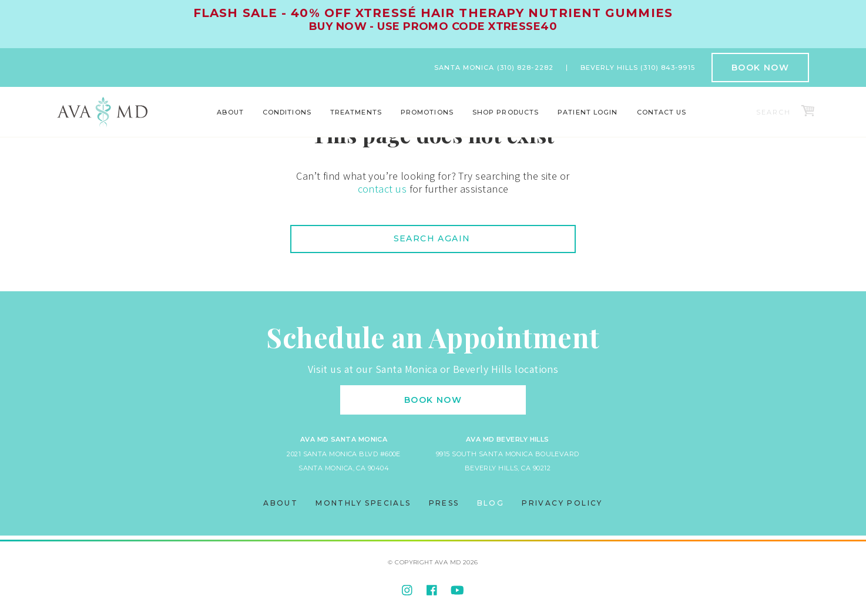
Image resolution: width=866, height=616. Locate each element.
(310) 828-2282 (525, 68)
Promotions (427, 112)
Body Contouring (167, 120)
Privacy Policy (562, 503)
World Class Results (698, 120)
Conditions (287, 112)
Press (444, 503)
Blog (491, 503)
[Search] (775, 112)
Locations (204, 120)
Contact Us (662, 112)
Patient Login (588, 112)
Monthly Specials (363, 503)
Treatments (356, 112)
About (230, 112)
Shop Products (506, 112)
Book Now (760, 68)
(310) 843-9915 (667, 68)
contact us (382, 189)
